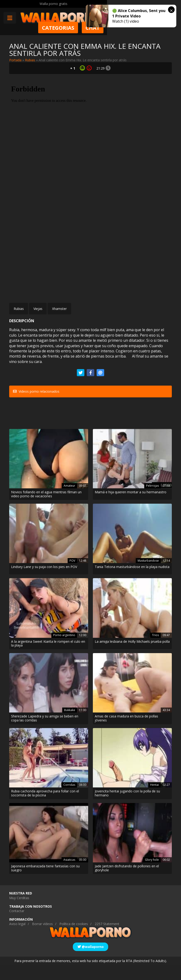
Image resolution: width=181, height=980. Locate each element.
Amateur (69, 501)
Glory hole (152, 875)
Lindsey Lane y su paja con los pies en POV (44, 582)
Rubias (30, 60)
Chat (161, 28)
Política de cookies (74, 939)
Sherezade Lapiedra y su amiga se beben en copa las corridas (45, 734)
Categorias (126, 28)
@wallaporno (91, 962)
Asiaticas (69, 875)
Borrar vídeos (42, 939)
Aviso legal (17, 939)
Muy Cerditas (19, 913)
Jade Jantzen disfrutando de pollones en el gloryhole (127, 883)
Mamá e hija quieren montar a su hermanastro (131, 507)
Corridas (69, 800)
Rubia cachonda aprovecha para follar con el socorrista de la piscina (45, 808)
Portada (15, 60)
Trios (155, 650)
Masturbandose (148, 576)
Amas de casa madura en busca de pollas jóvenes (126, 734)
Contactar (17, 926)
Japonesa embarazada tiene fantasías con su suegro (45, 883)
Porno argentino (64, 650)
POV (72, 576)
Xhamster (59, 309)
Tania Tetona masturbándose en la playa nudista (132, 582)
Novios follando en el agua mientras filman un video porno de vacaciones (46, 509)
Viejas (38, 309)
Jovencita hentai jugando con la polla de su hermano (127, 808)
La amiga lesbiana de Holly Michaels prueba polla (132, 657)
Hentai (154, 800)
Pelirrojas (152, 501)
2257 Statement (107, 939)
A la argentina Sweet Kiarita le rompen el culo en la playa (48, 659)
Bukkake (70, 725)
